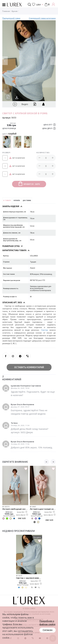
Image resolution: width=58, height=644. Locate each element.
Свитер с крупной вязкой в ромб (29, 578)
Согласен (48, 630)
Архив (14, 11)
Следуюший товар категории (42, 18)
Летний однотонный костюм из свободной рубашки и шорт (43, 509)
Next (53, 61)
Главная (6, 11)
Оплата (17, 200)
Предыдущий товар (11, 18)
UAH (38, 5)
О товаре (7, 200)
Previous (5, 61)
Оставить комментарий (29, 367)
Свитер (44, 330)
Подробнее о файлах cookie (47, 623)
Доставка (27, 200)
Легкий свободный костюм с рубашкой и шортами (15, 509)
